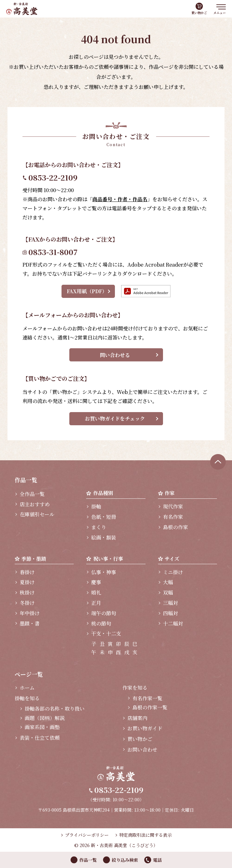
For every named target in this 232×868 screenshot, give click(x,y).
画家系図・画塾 (42, 727)
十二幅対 (173, 623)
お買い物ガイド (145, 728)
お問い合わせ (142, 750)
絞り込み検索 (125, 860)
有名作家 (173, 517)
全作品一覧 (32, 494)
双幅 (168, 592)
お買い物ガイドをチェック (115, 419)
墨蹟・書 (30, 623)
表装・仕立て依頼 (40, 738)
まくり (99, 527)
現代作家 (173, 506)
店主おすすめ (35, 504)
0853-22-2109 (53, 177)
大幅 (168, 582)
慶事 (96, 582)
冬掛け (27, 603)
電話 (157, 860)
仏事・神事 (104, 572)
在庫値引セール (37, 514)
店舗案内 (137, 718)
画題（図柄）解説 (45, 718)
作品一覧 (88, 860)
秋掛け (27, 592)
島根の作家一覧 (150, 707)
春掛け (27, 572)
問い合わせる (115, 355)
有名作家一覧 (147, 698)
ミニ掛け (173, 572)
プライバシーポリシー (87, 835)
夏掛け (27, 582)
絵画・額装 (104, 537)
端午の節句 (104, 613)
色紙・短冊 (104, 517)
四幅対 (170, 613)
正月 (96, 603)
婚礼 (96, 592)
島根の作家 (175, 527)
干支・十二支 (106, 633)
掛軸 (96, 506)
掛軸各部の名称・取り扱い (55, 709)
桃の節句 (101, 623)
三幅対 (170, 603)
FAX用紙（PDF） (87, 291)
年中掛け (30, 613)
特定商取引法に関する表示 (146, 835)
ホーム (27, 688)
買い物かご (199, 13)
